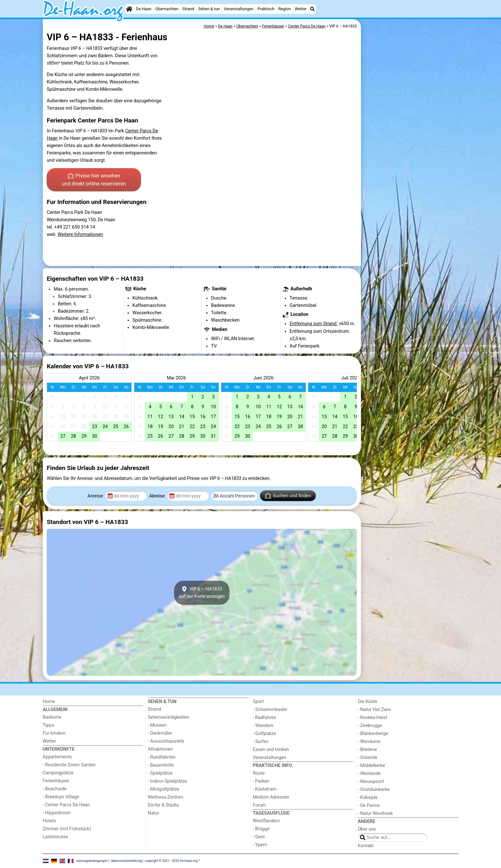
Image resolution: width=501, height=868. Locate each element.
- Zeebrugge (370, 726)
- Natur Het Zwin (374, 710)
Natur (153, 813)
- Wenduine (369, 742)
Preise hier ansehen (94, 180)
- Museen (157, 725)
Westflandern (266, 821)
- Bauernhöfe (161, 765)
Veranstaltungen (239, 9)
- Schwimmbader (270, 710)
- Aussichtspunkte (166, 741)
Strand (188, 9)
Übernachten (167, 9)
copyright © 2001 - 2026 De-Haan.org (171, 861)
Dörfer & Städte (163, 805)
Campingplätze (58, 773)
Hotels (50, 821)
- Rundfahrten (162, 757)
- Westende (369, 774)
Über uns (367, 829)
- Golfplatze (265, 734)
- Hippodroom (57, 813)
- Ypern (260, 845)
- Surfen (261, 742)
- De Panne (369, 805)
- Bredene (367, 750)
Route (259, 773)
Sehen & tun (209, 9)
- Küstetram (265, 789)
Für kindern (54, 733)
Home (49, 702)
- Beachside (55, 789)
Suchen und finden (288, 496)
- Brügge (261, 829)
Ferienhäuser (56, 781)
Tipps (49, 725)
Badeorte (52, 717)
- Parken (261, 781)
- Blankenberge (373, 734)
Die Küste (368, 702)
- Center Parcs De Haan (67, 805)
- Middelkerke (371, 766)
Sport (258, 702)
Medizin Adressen (271, 797)
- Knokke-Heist (372, 718)
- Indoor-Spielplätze (167, 781)
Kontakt (366, 846)
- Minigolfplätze (164, 789)
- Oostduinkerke (374, 790)
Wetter (301, 9)
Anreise (96, 496)
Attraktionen (160, 749)
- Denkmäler (160, 733)
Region (284, 9)
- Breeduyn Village (61, 797)
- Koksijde (368, 798)
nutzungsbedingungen (92, 861)
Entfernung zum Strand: (314, 324)
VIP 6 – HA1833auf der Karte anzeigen (202, 593)
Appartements (57, 757)
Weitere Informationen (80, 235)
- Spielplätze (160, 773)
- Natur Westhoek (375, 813)
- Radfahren (265, 718)
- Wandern (263, 726)
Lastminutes (55, 837)
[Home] (129, 9)
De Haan (144, 9)
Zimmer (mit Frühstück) (67, 829)
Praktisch (266, 9)
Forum (259, 805)
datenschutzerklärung (126, 861)
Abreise (158, 496)
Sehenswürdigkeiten (168, 717)
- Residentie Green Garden (69, 765)
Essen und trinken (271, 750)
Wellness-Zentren (165, 797)
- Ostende (368, 758)
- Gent (259, 837)
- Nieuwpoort (371, 782)
